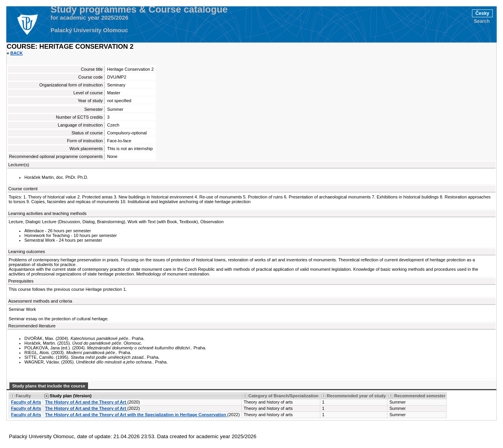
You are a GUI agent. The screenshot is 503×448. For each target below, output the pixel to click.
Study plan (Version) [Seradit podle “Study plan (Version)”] (71, 396)
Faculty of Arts (26, 402)
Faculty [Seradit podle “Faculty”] (23, 396)
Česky (482, 13)
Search (482, 21)
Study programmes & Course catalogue (139, 9)
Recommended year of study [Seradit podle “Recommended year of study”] (356, 396)
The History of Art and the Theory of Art (86, 402)
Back (17, 53)
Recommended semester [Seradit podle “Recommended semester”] (420, 396)
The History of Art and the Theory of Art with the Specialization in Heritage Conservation (136, 415)
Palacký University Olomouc (89, 30)
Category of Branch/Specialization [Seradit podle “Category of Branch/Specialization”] (283, 396)
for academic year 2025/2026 (90, 18)
